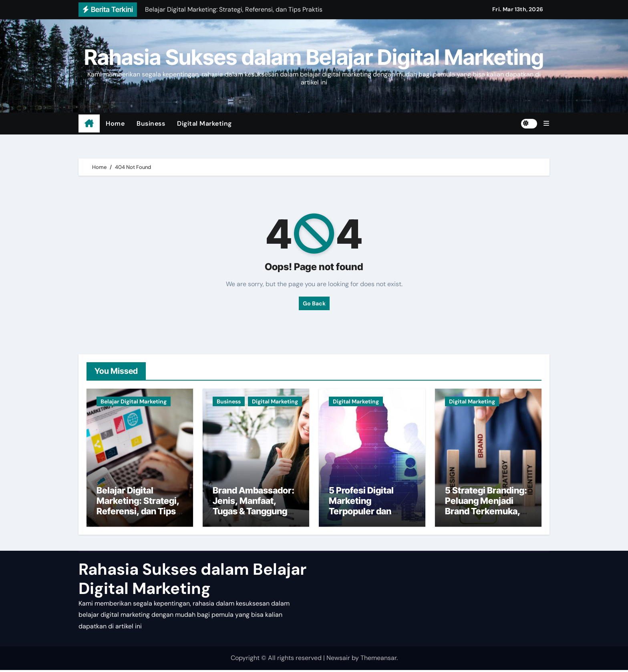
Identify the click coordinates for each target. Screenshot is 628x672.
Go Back (314, 303)
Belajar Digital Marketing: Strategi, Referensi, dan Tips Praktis (138, 508)
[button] (546, 123)
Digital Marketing (204, 123)
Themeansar (378, 660)
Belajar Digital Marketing (134, 401)
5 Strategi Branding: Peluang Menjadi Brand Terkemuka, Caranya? (486, 508)
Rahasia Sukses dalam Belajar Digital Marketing (314, 57)
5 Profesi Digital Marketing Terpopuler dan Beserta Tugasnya (366, 508)
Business (151, 123)
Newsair (338, 660)
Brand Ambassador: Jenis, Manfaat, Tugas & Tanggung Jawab (254, 508)
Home (115, 123)
